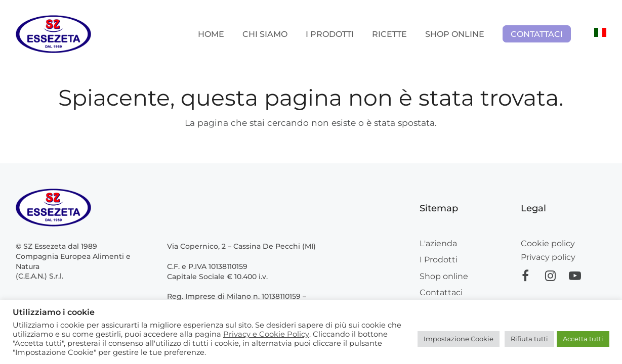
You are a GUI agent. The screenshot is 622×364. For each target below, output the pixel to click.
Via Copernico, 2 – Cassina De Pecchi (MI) (241, 246)
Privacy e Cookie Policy (266, 334)
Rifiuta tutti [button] (529, 339)
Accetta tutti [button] (583, 339)
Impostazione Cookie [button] (459, 339)
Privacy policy (548, 257)
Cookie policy (548, 243)
